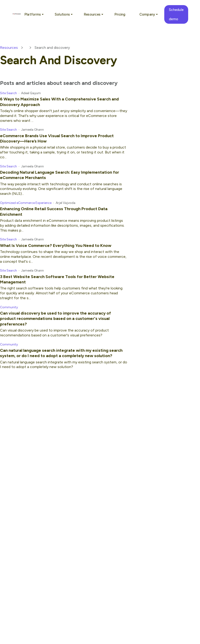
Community (9, 307)
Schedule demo (176, 14)
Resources (9, 48)
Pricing (120, 14)
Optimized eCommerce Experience (26, 203)
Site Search (8, 93)
